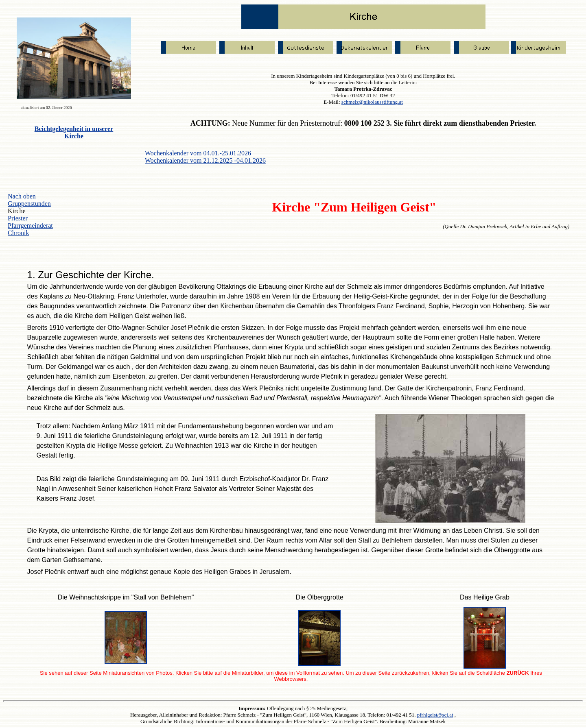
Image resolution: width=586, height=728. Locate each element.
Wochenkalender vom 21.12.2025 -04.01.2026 (205, 160)
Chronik (18, 233)
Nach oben (22, 196)
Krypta (48, 531)
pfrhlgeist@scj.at (435, 715)
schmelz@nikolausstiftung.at (372, 102)
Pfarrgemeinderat (30, 226)
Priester (18, 218)
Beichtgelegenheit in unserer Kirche (74, 132)
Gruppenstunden (29, 204)
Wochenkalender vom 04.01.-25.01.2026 (198, 153)
